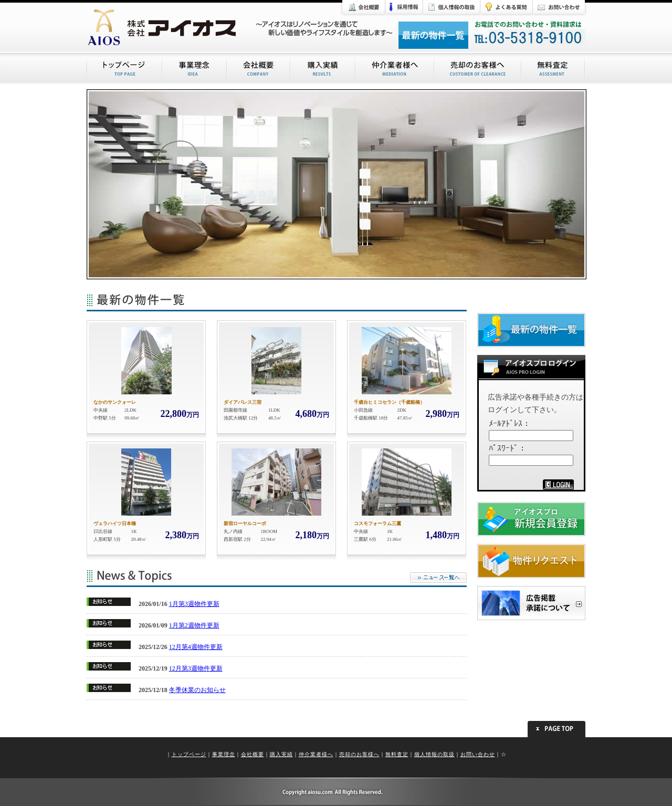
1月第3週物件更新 (194, 604)
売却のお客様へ (359, 754)
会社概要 (253, 754)
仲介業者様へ (316, 754)
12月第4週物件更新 (196, 647)
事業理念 (224, 754)
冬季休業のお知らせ (197, 690)
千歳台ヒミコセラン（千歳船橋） (389, 402)
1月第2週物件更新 (194, 625)
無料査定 (397, 754)
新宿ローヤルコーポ (245, 524)
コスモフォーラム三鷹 (377, 524)
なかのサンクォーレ (115, 402)
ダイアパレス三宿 (243, 402)
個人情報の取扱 (434, 754)
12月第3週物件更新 (196, 668)
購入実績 (281, 754)
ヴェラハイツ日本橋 (115, 524)
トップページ (189, 754)
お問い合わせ (478, 754)
